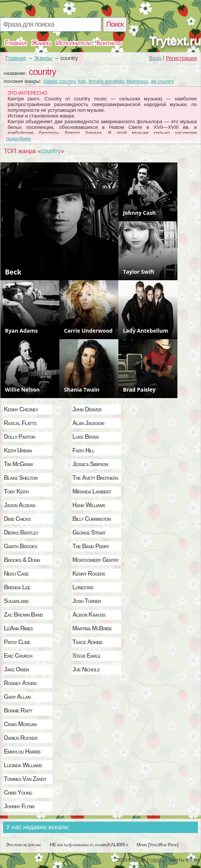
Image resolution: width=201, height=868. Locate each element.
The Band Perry (91, 546)
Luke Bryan (85, 437)
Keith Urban (18, 450)
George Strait (89, 532)
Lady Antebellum (146, 331)
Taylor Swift (139, 272)
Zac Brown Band (23, 615)
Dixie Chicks (17, 519)
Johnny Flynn (19, 806)
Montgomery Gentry (96, 560)
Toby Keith (16, 491)
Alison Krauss (89, 615)
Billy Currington (92, 519)
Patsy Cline (17, 642)
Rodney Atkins (20, 683)
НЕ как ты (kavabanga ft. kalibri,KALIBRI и (89, 845)
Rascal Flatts (20, 423)
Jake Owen (16, 669)
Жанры (41, 43)
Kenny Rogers (89, 574)
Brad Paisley (139, 390)
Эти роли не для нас (23, 845)
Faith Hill (83, 450)
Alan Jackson (88, 423)
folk (82, 81)
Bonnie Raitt (18, 710)
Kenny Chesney (21, 409)
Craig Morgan (20, 724)
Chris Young (18, 793)
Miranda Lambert (92, 491)
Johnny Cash (139, 213)
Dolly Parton (19, 437)
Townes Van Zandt (25, 779)
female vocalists (106, 81)
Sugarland (16, 601)
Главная (16, 43)
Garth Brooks (20, 546)
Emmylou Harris (22, 751)
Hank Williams (89, 505)
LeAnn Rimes (18, 628)
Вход (155, 58)
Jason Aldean (19, 505)
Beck (13, 272)
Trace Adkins (87, 642)
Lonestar (83, 587)
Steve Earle (86, 656)
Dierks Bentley (21, 532)
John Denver (87, 409)
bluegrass (137, 81)
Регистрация (181, 58)
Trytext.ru (175, 41)
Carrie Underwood (88, 331)
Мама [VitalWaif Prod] (158, 845)
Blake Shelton (21, 478)
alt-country (162, 81)
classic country (59, 81)
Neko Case (16, 574)
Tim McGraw (18, 464)
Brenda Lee (17, 587)
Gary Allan (17, 697)
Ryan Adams (21, 331)
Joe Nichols (86, 669)
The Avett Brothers (95, 478)
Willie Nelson (22, 390)
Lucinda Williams (23, 765)
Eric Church (18, 656)
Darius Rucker (21, 738)
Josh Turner (87, 601)
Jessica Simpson (90, 464)
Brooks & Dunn (22, 560)
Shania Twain (82, 390)
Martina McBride (92, 628)
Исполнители (73, 43)
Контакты (109, 43)
